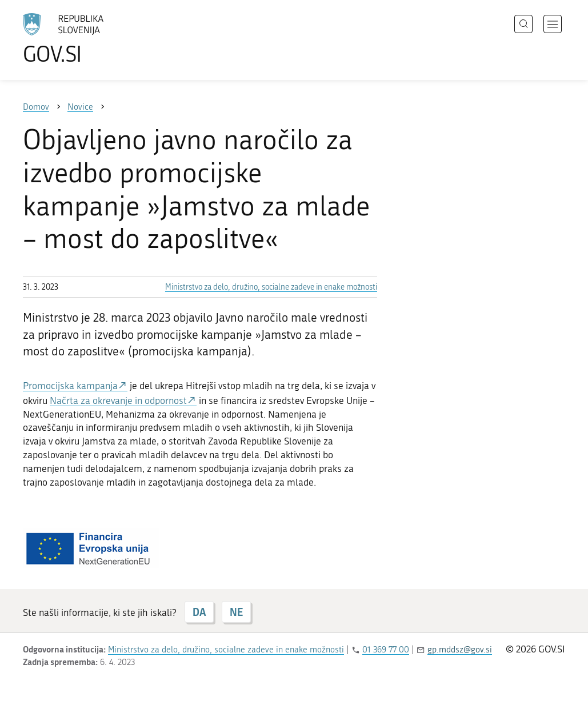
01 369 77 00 (386, 650)
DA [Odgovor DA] (199, 612)
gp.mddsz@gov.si (460, 650)
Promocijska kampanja (70, 386)
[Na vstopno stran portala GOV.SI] (95, 39)
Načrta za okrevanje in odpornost (118, 400)
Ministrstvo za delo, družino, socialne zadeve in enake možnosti (271, 287)
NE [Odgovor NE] (236, 612)
